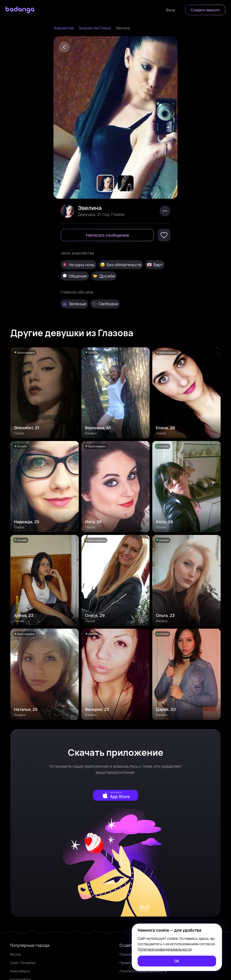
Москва (15, 954)
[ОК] (177, 961)
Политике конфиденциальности (165, 949)
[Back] (64, 47)
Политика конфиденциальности (143, 971)
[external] (115, 795)
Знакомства (64, 28)
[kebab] (165, 211)
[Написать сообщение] (107, 235)
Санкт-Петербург (23, 963)
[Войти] (171, 10)
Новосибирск (20, 971)
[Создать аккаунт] (205, 10)
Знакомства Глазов (95, 28)
